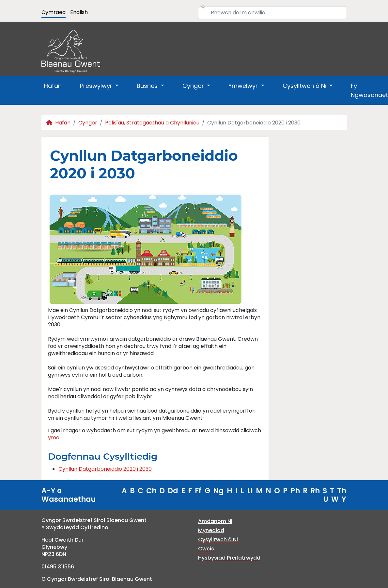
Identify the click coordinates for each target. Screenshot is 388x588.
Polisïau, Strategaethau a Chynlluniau (152, 123)
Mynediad (211, 530)
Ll (250, 491)
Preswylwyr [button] (97, 86)
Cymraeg (54, 12)
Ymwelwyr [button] (244, 86)
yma (54, 438)
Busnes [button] (148, 86)
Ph (295, 491)
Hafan (53, 86)
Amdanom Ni (215, 521)
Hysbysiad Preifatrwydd (229, 558)
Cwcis (206, 549)
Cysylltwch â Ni (218, 539)
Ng (218, 491)
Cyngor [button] (194, 86)
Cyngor (88, 123)
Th (342, 491)
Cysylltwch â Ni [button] (305, 86)
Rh (315, 491)
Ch (151, 491)
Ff (198, 491)
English (79, 12)
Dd (173, 491)
